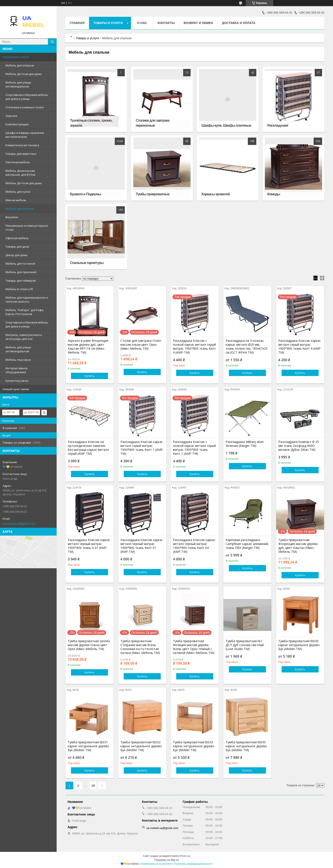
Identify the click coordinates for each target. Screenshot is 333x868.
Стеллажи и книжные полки (25, 107)
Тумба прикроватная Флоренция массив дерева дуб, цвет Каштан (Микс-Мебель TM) (298, 546)
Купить (90, 376)
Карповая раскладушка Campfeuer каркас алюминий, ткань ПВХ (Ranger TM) (247, 544)
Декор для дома (16, 255)
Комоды (274, 194)
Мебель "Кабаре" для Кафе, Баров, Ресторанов (25, 312)
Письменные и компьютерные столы (27, 228)
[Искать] (52, 42)
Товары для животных (21, 154)
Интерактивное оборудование (17, 370)
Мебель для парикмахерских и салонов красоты (27, 300)
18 (93, 786)
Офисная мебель (17, 238)
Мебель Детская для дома (24, 74)
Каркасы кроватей (216, 194)
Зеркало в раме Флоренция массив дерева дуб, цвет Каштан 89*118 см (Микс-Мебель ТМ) (88, 347)
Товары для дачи (17, 247)
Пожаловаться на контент (156, 864)
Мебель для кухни (18, 192)
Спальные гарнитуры (87, 263)
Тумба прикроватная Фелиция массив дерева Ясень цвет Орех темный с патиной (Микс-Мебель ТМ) (194, 647)
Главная (77, 23)
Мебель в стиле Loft (19, 289)
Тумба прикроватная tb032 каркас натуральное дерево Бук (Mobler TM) (141, 746)
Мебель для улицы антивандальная (18, 84)
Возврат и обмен (198, 23)
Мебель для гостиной (20, 264)
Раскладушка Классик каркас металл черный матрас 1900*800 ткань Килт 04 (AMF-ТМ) (194, 546)
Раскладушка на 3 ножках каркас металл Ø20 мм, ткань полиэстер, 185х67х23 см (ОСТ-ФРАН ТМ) (247, 347)
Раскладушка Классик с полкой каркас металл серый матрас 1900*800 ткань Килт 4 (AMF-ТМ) (194, 347)
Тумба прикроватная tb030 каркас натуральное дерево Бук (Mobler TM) (299, 645)
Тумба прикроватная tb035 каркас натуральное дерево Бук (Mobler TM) (246, 746)
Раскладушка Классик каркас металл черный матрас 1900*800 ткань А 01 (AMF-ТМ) (89, 546)
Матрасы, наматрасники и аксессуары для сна (24, 337)
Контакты (166, 23)
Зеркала (11, 116)
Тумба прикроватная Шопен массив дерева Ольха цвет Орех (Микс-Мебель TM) (89, 645)
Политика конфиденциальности (193, 864)
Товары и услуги (108, 23)
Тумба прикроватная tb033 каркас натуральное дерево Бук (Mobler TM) (194, 746)
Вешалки (12, 217)
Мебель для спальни (20, 65)
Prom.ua (185, 856)
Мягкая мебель (16, 200)
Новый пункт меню (16, 57)
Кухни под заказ (17, 381)
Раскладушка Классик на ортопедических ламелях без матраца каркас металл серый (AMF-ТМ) (88, 448)
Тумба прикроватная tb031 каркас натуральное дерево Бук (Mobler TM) (88, 746)
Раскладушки (278, 125)
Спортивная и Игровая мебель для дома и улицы (27, 97)
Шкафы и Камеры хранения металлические (25, 135)
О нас (142, 23)
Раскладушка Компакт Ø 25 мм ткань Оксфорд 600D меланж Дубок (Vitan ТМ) (299, 446)
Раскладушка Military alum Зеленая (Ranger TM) (245, 444)
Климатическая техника (22, 145)
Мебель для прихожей (21, 272)
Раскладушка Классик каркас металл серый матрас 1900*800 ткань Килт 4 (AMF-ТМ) (300, 347)
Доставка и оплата (239, 23)
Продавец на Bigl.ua (167, 860)
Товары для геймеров (21, 281)
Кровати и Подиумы (85, 194)
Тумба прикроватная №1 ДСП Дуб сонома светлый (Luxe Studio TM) (245, 645)
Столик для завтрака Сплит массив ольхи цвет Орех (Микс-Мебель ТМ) (141, 345)
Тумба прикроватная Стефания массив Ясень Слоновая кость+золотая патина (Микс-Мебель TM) (140, 647)
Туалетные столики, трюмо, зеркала (91, 123)
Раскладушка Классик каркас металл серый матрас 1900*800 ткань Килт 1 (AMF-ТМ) (142, 448)
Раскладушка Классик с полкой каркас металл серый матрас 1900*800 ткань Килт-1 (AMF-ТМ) (194, 448)
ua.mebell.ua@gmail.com (19, 524)
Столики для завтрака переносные (153, 123)
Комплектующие (17, 124)
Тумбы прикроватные (153, 194)
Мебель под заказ (18, 360)
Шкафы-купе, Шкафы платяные (226, 125)
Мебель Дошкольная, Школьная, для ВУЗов (20, 173)
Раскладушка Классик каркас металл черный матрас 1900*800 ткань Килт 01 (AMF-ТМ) (142, 546)
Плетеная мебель (18, 162)
